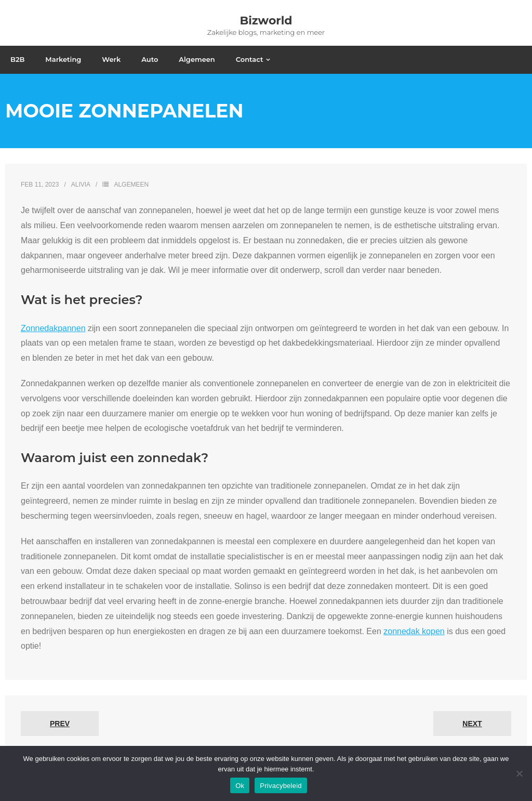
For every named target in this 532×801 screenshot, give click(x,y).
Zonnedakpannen (53, 328)
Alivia (81, 185)
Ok (240, 786)
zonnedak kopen (414, 631)
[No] (519, 773)
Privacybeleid (281, 786)
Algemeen (131, 185)
